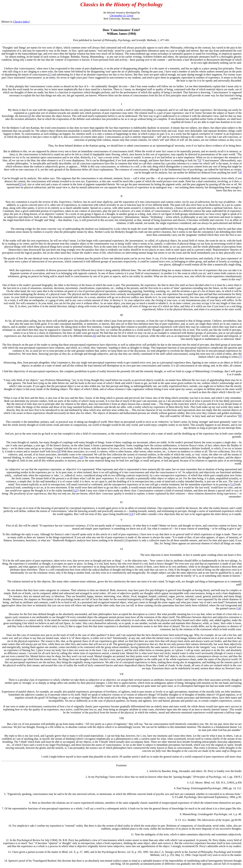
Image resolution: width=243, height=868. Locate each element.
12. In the (11, 840)
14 (239, 608)
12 (75, 491)
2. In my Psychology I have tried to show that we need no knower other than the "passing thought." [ (140, 777)
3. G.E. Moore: (195, 783)
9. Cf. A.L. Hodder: (186, 820)
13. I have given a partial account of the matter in (35, 852)
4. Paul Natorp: (182, 788)
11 (233, 484)
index (21, 22)
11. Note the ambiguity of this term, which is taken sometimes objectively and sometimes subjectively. (186, 834)
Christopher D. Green (122, 16)
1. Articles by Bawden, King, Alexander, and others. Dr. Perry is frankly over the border (194, 771)
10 (81, 457)
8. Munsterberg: (189, 814)
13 (131, 514)
